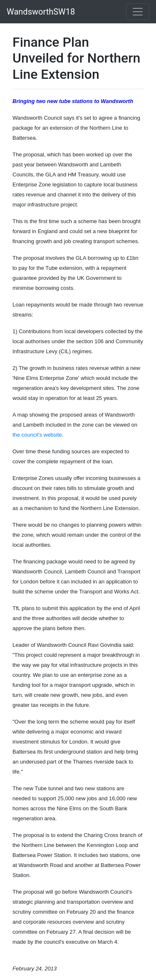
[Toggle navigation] (138, 12)
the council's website (37, 435)
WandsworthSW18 (41, 12)
